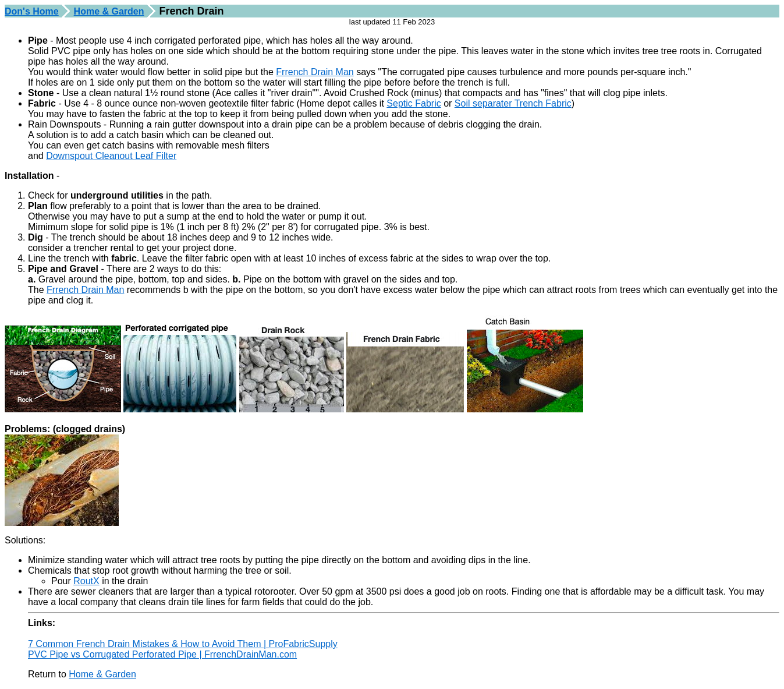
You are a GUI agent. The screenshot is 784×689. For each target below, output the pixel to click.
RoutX (86, 581)
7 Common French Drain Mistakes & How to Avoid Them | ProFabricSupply (183, 644)
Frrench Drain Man (315, 72)
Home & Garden (109, 11)
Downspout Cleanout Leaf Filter (111, 156)
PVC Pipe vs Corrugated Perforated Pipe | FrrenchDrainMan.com (162, 654)
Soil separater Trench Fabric (513, 103)
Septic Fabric (414, 103)
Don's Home (32, 11)
